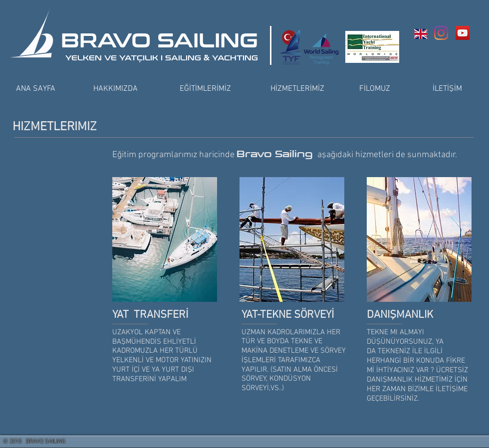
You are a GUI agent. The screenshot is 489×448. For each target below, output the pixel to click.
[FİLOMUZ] (375, 89)
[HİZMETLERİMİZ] (297, 89)
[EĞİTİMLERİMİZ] (205, 89)
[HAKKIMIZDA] (115, 89)
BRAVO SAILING (159, 41)
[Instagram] (441, 33)
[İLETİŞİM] (447, 89)
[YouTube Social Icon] (463, 33)
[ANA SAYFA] (35, 89)
